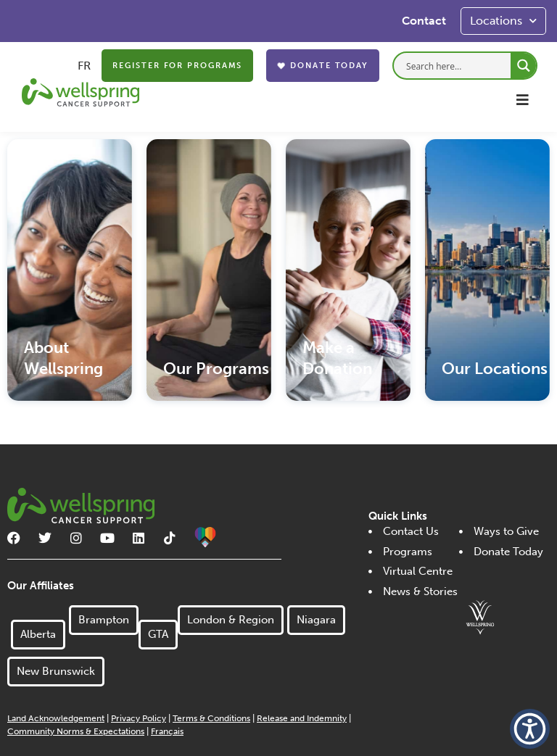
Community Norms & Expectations (76, 731)
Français (167, 731)
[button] (523, 100)
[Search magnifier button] (523, 66)
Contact (424, 21)
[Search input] (457, 65)
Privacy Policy (139, 718)
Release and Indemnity (302, 718)
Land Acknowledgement (56, 718)
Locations (503, 21)
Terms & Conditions (211, 718)
